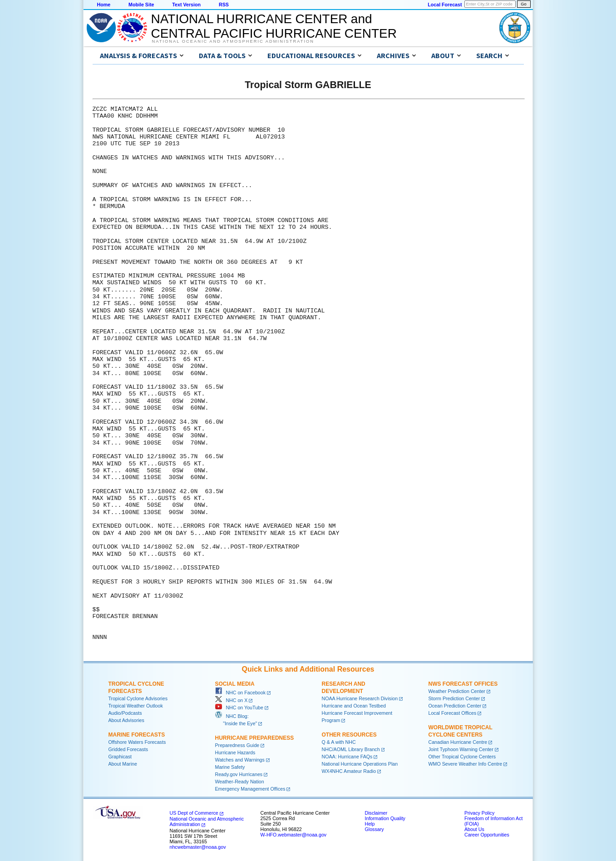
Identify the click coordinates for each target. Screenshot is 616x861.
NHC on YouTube (239, 708)
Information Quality (385, 818)
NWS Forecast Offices (463, 684)
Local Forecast (445, 5)
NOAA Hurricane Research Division (360, 698)
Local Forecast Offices (453, 713)
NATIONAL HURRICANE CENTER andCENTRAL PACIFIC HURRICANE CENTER (274, 26)
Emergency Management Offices (250, 789)
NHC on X (232, 700)
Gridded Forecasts (128, 749)
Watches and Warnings (240, 760)
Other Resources (349, 735)
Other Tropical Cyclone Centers (462, 757)
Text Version (186, 5)
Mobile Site (141, 5)
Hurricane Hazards (235, 752)
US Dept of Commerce (194, 813)
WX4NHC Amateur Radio (349, 771)
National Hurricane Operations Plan (360, 764)
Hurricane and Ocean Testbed (354, 706)
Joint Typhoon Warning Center (461, 749)
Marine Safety (230, 767)
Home (104, 5)
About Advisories (126, 720)
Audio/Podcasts (125, 713)
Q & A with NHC (339, 742)
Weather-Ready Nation (240, 782)
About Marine (123, 764)
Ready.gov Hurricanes (239, 774)
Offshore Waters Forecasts (137, 742)
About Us (474, 829)
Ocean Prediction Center (455, 706)
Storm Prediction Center (454, 698)
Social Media (235, 684)
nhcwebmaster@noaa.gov (198, 847)
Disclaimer (376, 813)
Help (370, 824)
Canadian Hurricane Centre (458, 742)
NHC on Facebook (241, 693)
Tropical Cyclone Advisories (138, 698)
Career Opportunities (487, 835)
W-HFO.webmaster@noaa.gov (294, 835)
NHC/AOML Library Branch (351, 749)
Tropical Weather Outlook (136, 706)
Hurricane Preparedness (255, 738)
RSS (224, 5)
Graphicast (120, 757)
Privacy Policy (479, 813)
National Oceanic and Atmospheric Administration (233, 41)
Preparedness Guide (237, 745)
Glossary (375, 829)
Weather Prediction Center (457, 691)
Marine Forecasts (137, 735)
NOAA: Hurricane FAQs (347, 757)
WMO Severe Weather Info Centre (466, 764)
